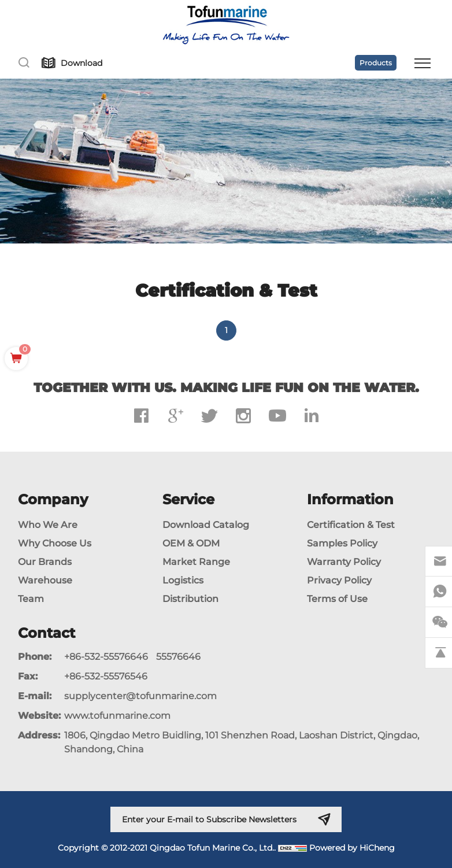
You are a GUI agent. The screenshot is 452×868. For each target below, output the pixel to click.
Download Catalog (206, 525)
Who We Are (48, 525)
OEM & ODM (191, 543)
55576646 (178, 657)
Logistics (183, 580)
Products (376, 63)
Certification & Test (351, 525)
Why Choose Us (55, 543)
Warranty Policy (344, 562)
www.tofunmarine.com (117, 716)
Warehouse (45, 580)
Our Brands (45, 562)
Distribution (190, 599)
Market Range (196, 562)
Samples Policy (342, 543)
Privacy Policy (339, 580)
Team (31, 599)
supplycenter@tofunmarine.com (140, 696)
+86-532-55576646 (106, 657)
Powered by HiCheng (352, 848)
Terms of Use (337, 599)
